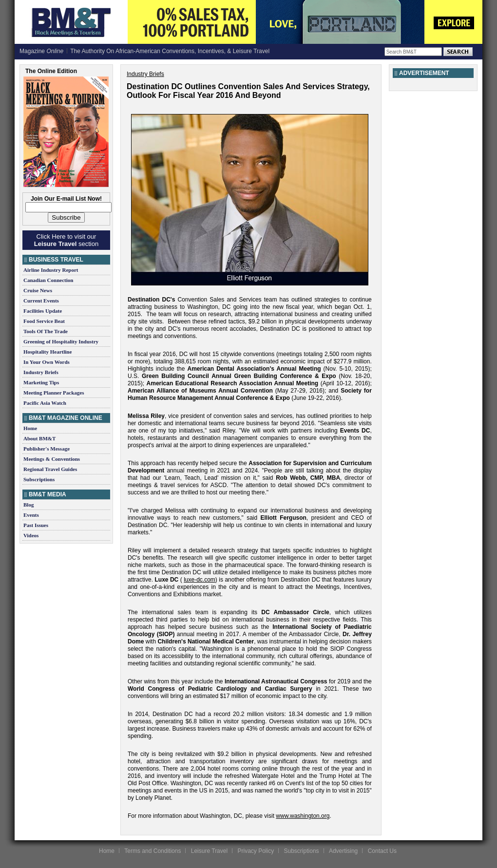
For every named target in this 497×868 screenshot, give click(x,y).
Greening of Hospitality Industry (61, 341)
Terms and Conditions (153, 851)
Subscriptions (39, 479)
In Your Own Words (47, 362)
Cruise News (38, 290)
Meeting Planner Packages (54, 393)
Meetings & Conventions (52, 459)
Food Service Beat (44, 321)
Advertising (343, 851)
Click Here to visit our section (66, 240)
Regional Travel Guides (50, 469)
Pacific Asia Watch (45, 403)
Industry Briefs (41, 372)
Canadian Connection (48, 280)
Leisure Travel (209, 851)
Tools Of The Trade (46, 331)
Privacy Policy (256, 851)
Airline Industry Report (51, 270)
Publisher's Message (47, 449)
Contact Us (382, 851)
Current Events (41, 301)
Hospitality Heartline (48, 352)
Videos (31, 535)
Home (30, 428)
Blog (29, 505)
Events (31, 515)
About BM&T (39, 438)
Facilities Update (43, 311)
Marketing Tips (41, 382)
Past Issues (36, 525)
